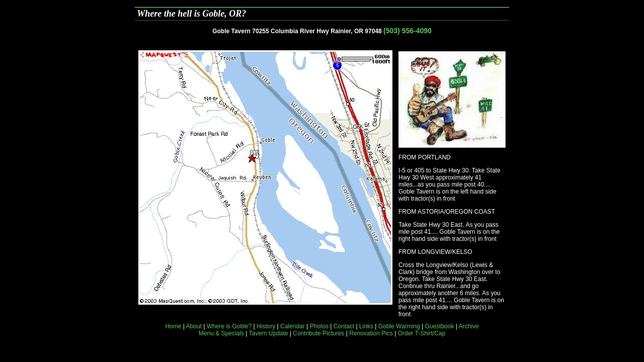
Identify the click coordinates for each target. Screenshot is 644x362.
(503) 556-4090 (408, 31)
